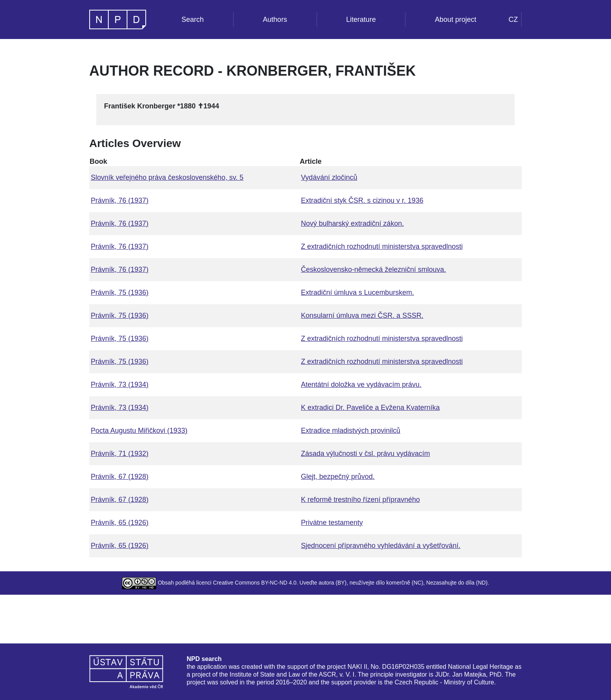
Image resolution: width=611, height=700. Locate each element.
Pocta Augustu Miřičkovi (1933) (139, 431)
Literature (361, 19)
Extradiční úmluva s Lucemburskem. (357, 292)
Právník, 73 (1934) (120, 385)
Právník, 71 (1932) (120, 454)
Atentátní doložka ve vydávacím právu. (361, 385)
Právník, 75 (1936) (120, 292)
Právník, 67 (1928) (120, 477)
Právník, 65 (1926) (120, 523)
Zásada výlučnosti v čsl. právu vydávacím (365, 454)
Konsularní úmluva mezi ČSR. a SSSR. (362, 315)
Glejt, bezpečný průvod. (338, 477)
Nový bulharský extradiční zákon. (352, 223)
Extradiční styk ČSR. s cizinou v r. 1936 (362, 200)
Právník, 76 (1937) (120, 200)
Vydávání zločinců (329, 177)
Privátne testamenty (332, 523)
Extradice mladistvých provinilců (351, 431)
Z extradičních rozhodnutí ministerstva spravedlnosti (382, 246)
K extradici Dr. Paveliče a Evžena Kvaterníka (370, 408)
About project (456, 19)
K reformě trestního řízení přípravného (360, 500)
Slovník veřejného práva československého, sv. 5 (167, 177)
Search (193, 19)
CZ (513, 19)
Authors (275, 19)
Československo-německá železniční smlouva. (373, 269)
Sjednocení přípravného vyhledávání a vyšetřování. (381, 546)
